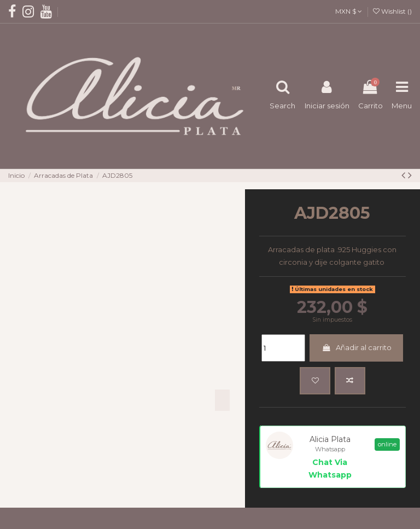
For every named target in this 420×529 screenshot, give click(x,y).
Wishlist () (392, 11)
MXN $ (349, 11)
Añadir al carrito (357, 347)
